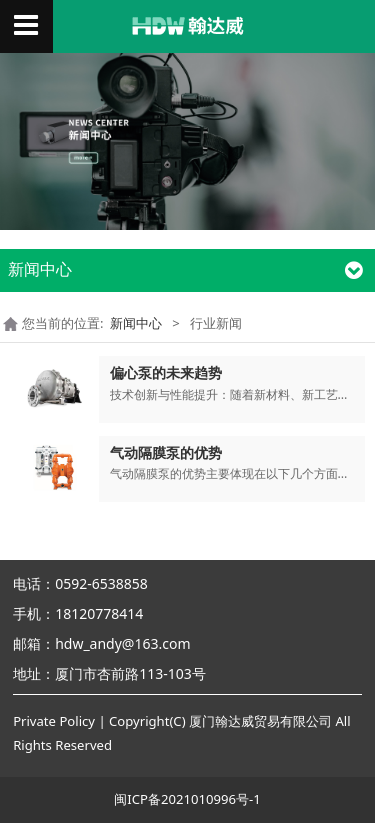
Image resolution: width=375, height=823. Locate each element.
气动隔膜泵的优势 (166, 452)
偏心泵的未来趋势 (166, 372)
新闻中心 (136, 323)
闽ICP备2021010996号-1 (187, 799)
